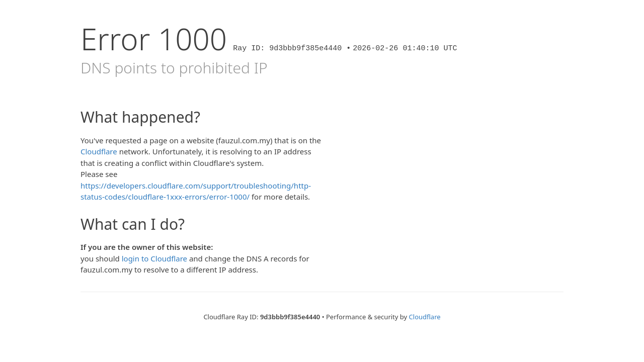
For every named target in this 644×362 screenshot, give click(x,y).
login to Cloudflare (154, 258)
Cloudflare (99, 151)
